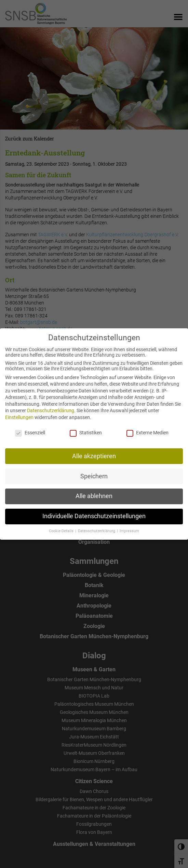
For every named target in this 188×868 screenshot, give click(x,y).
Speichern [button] (94, 471)
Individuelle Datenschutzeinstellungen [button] (94, 511)
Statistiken (86, 428)
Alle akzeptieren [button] (94, 451)
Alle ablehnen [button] (94, 491)
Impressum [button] (129, 526)
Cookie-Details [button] (62, 526)
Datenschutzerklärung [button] (97, 526)
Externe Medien (147, 428)
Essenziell (30, 428)
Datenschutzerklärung (51, 405)
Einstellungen (19, 412)
